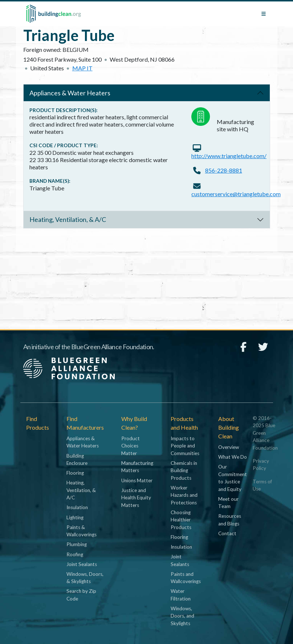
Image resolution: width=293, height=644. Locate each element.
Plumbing (77, 544)
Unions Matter (137, 480)
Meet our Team (228, 503)
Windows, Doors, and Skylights (182, 616)
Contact (227, 533)
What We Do (233, 457)
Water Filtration (181, 595)
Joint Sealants (82, 564)
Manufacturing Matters (137, 467)
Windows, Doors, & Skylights (85, 578)
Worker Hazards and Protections (184, 495)
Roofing (75, 554)
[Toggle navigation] (264, 14)
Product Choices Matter (131, 446)
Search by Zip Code (81, 595)
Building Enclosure (77, 459)
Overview (229, 447)
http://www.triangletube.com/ (229, 156)
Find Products (38, 423)
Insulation (77, 507)
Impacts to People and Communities (185, 446)
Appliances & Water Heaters (70, 93)
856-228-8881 (224, 170)
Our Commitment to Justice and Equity (233, 478)
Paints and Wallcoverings (186, 578)
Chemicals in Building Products (184, 470)
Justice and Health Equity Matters (136, 498)
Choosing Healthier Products (181, 520)
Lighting (75, 517)
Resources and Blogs (230, 520)
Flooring (75, 473)
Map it (82, 68)
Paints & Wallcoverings (82, 531)
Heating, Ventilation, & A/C (68, 219)
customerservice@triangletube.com (236, 194)
